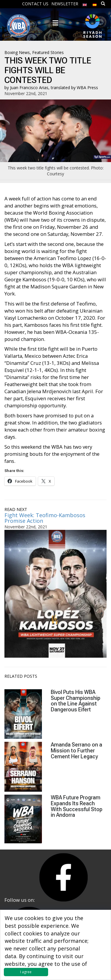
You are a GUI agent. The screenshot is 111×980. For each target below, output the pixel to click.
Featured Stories (48, 52)
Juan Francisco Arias (29, 88)
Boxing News (17, 52)
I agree (26, 972)
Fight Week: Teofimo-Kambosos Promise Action (45, 518)
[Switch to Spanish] (95, 3)
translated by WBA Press (74, 88)
